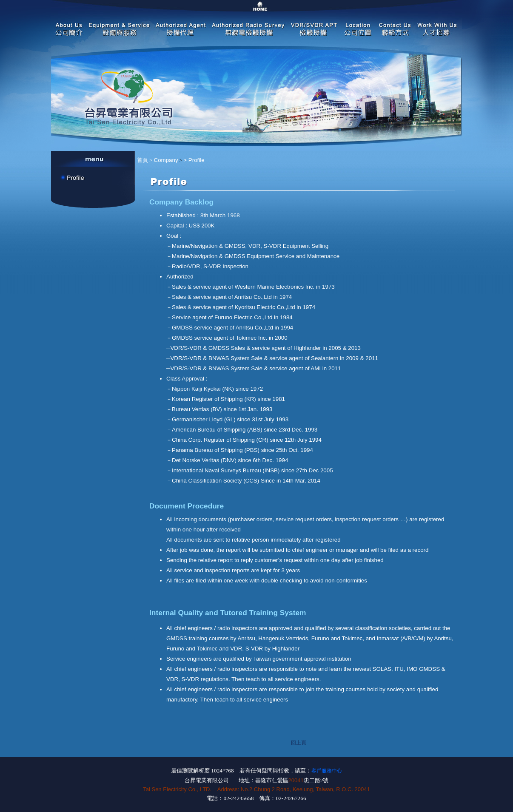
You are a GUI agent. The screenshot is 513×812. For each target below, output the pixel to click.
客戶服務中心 (327, 771)
